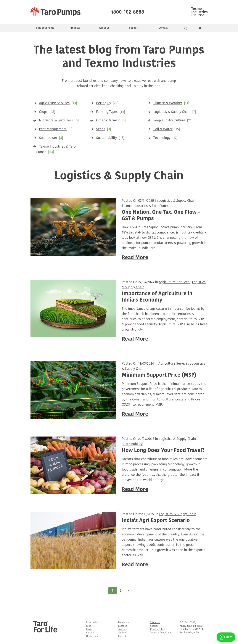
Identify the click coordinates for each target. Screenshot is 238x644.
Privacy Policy (158, 629)
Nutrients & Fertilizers (56, 121)
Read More (135, 258)
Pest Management (53, 129)
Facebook (123, 626)
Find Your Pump (45, 28)
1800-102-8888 (128, 11)
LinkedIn (123, 636)
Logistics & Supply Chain (172, 112)
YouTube (123, 633)
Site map (155, 623)
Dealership (92, 636)
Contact (163, 28)
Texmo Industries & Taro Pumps (146, 206)
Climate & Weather (168, 103)
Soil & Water (163, 129)
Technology (162, 138)
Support (134, 28)
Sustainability (107, 138)
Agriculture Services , (175, 282)
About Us (104, 28)
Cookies (154, 626)
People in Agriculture (169, 121)
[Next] (129, 591)
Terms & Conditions (161, 633)
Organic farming (108, 121)
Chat (225, 637)
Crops (43, 112)
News (89, 629)
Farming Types (107, 112)
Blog (89, 626)
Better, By (104, 103)
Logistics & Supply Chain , (178, 201)
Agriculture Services (54, 103)
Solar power (48, 138)
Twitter (122, 629)
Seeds (101, 129)
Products (75, 28)
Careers (90, 633)
